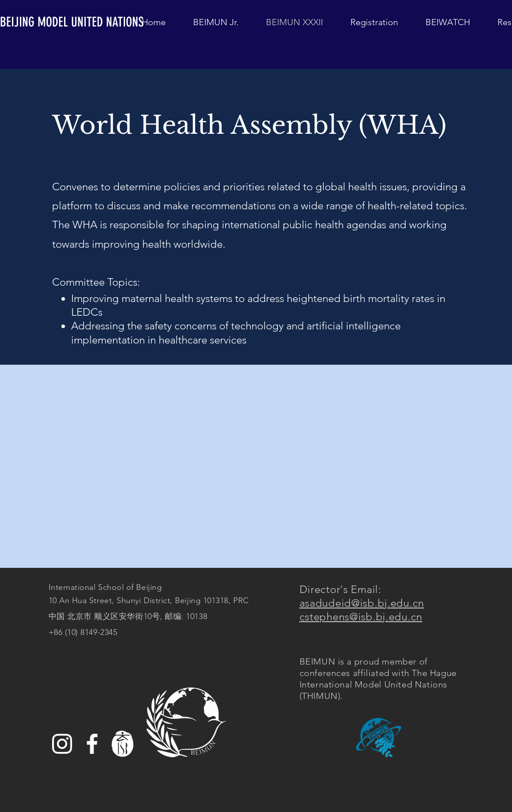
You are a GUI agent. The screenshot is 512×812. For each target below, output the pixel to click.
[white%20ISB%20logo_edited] (122, 744)
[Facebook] (92, 744)
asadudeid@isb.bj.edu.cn (362, 603)
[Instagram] (62, 744)
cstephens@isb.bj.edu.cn (361, 617)
